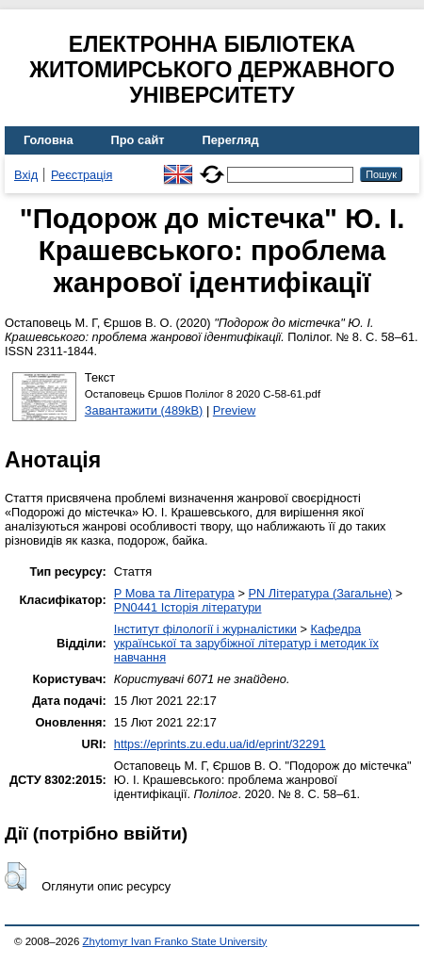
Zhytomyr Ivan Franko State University (175, 941)
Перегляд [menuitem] (231, 140)
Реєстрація (82, 175)
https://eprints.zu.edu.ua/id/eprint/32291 (220, 744)
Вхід (26, 175)
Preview (235, 410)
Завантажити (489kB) (144, 410)
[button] (16, 876)
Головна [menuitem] (49, 140)
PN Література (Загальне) (320, 593)
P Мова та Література (174, 593)
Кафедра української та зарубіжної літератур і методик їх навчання (246, 643)
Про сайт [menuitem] (138, 140)
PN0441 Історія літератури (188, 607)
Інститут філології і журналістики (205, 629)
